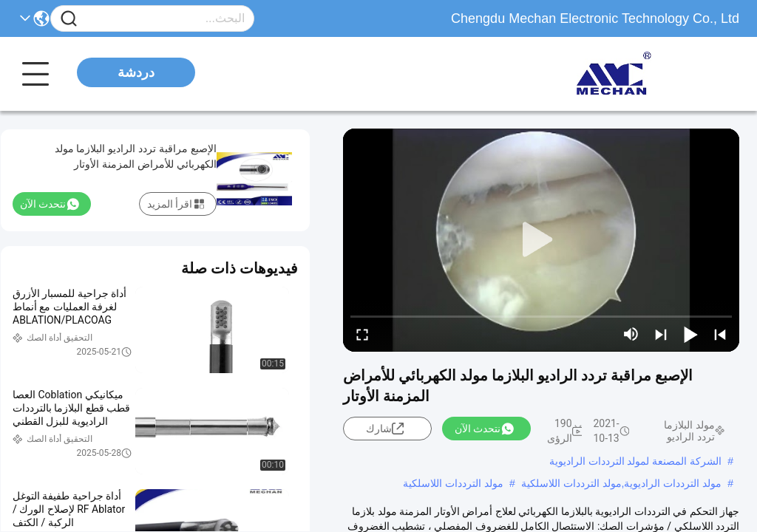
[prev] (720, 334)
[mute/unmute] (631, 334)
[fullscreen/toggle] (362, 334)
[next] (661, 334)
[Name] (69, 19)
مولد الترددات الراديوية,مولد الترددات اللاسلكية (621, 483)
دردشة (136, 72)
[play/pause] (690, 334)
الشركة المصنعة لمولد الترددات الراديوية (636, 461)
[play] (541, 240)
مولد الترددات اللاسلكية (453, 483)
